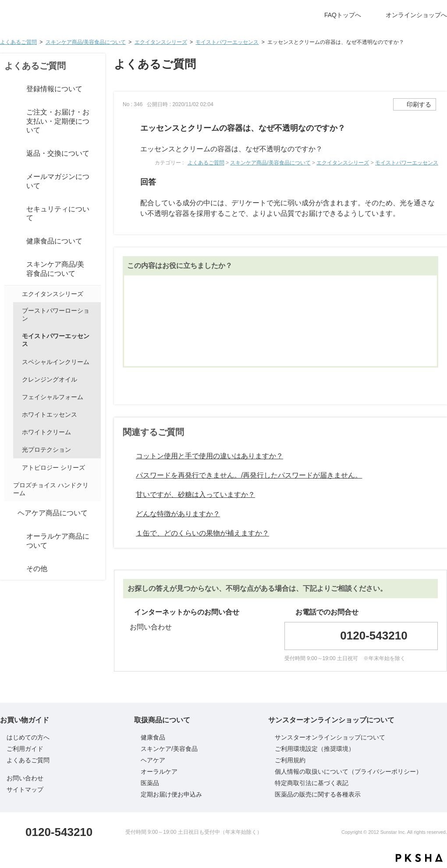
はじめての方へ (28, 737)
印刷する (419, 104)
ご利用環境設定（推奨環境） (315, 749)
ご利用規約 (290, 760)
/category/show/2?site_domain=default (9, 89)
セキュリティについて (58, 214)
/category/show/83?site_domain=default (9, 214)
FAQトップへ (343, 15)
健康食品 (153, 737)
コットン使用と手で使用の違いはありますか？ (209, 456)
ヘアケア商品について (53, 513)
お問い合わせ (151, 627)
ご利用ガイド (25, 749)
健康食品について (54, 241)
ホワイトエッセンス (50, 414)
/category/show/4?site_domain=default (9, 154)
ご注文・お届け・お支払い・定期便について (58, 121)
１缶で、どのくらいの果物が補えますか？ (202, 533)
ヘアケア (153, 760)
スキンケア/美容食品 (169, 749)
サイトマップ (25, 789)
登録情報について (54, 89)
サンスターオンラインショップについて (330, 737)
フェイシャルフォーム (53, 397)
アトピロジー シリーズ (53, 468)
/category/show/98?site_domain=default (17, 294)
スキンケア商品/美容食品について (86, 42)
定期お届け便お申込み (171, 794)
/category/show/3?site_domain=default (9, 121)
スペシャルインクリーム (56, 362)
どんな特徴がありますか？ (178, 514)
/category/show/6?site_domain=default (9, 269)
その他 (37, 569)
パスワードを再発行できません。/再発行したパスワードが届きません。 (249, 475)
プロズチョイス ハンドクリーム (51, 489)
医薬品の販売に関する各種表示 (318, 794)
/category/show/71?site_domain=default (17, 468)
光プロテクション (46, 450)
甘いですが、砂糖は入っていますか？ (195, 495)
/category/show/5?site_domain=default (9, 242)
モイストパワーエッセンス (227, 42)
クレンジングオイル (50, 379)
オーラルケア (159, 772)
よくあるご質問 (18, 42)
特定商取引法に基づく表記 (312, 783)
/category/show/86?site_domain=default (9, 182)
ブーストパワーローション (56, 314)
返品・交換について (58, 153)
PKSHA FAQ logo (419, 858)
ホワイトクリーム (46, 432)
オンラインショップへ (416, 15)
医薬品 (150, 783)
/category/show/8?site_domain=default (9, 541)
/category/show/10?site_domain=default (9, 569)
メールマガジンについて (58, 181)
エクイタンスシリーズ (161, 42)
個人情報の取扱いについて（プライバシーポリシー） (348, 772)
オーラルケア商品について (58, 541)
